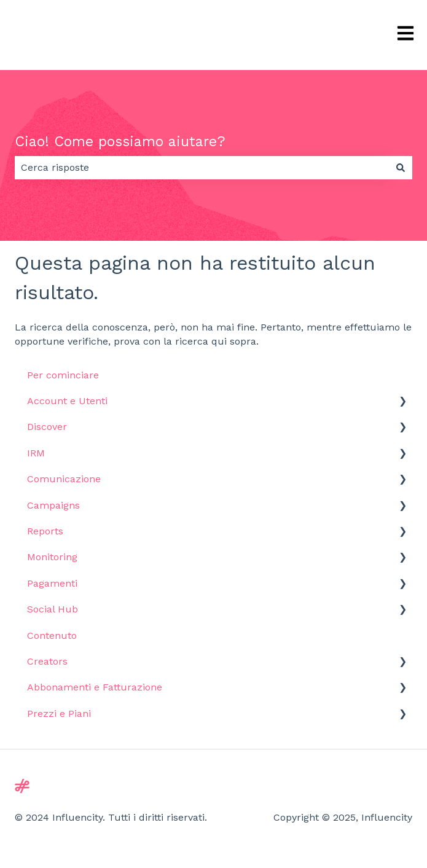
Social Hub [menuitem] (53, 609)
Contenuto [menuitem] (52, 635)
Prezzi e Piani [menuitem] (59, 714)
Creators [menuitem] (47, 661)
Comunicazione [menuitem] (64, 479)
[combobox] (202, 168)
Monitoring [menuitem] (52, 557)
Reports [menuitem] (45, 531)
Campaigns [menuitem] (53, 505)
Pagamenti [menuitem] (52, 583)
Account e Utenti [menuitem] (67, 401)
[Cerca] (401, 168)
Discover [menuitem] (47, 427)
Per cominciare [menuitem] (63, 375)
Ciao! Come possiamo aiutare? (120, 142)
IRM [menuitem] (36, 453)
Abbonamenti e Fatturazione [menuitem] (95, 687)
